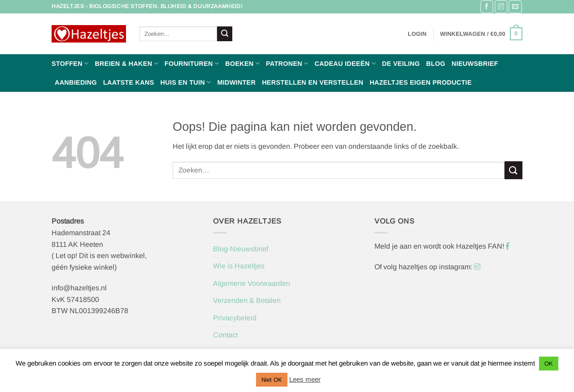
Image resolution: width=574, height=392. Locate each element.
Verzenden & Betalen (247, 300)
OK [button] (549, 364)
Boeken (242, 63)
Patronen (287, 63)
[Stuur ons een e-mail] (515, 6)
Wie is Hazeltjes (239, 266)
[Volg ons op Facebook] (487, 6)
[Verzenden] (225, 34)
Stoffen (70, 63)
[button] (417, 34)
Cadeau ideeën (345, 63)
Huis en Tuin (186, 82)
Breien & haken (126, 63)
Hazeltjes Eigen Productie (421, 82)
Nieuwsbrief (475, 64)
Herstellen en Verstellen (313, 82)
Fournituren (192, 63)
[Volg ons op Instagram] (501, 6)
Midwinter (236, 82)
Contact (225, 335)
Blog (436, 64)
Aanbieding (76, 82)
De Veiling (401, 64)
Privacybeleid (235, 318)
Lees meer (305, 379)
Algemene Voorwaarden (252, 283)
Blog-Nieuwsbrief (241, 249)
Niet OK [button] (272, 380)
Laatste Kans (129, 82)
